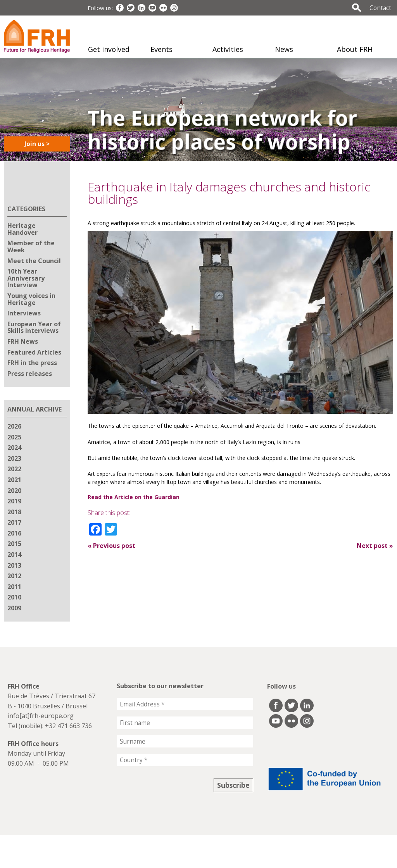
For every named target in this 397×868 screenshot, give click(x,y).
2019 (14, 501)
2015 (14, 544)
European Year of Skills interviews (34, 327)
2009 (14, 608)
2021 (14, 480)
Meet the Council (34, 261)
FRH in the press (32, 363)
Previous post (111, 546)
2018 (14, 512)
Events (161, 49)
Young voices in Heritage (31, 299)
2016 (14, 533)
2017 (14, 522)
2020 (14, 491)
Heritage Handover (22, 229)
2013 (14, 565)
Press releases (30, 374)
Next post (375, 546)
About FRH (355, 49)
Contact (380, 8)
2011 (14, 587)
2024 (14, 448)
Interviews (24, 313)
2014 (14, 555)
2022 (14, 469)
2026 (14, 426)
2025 (14, 437)
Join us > (37, 144)
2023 (14, 458)
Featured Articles (34, 352)
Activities (228, 49)
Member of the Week (31, 246)
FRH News (23, 341)
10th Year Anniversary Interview (26, 278)
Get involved (109, 49)
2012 (14, 576)
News (284, 49)
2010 (14, 597)
